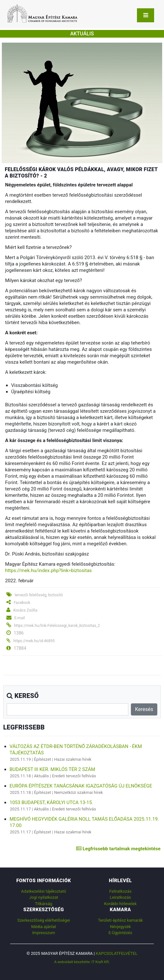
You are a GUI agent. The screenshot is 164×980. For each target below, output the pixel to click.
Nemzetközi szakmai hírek (78, 792)
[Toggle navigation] (146, 15)
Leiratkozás (121, 897)
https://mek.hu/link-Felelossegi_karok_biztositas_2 (57, 626)
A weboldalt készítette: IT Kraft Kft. (82, 962)
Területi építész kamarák (120, 920)
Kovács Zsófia (25, 610)
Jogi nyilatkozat (44, 897)
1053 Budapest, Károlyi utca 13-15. (51, 802)
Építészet (43, 759)
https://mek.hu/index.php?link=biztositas (48, 570)
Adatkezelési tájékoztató (43, 891)
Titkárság (44, 904)
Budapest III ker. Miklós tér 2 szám (52, 769)
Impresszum (44, 933)
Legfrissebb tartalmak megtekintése (118, 849)
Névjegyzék (120, 927)
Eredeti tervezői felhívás (74, 776)
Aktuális (42, 776)
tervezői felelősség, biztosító (39, 595)
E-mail (20, 618)
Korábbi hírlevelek (120, 904)
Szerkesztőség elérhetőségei (43, 920)
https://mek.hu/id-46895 (34, 641)
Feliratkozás (120, 891)
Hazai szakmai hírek (73, 759)
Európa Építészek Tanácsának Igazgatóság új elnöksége (81, 786)
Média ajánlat (44, 927)
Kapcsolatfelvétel (117, 953)
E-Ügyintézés (120, 933)
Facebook (22, 603)
